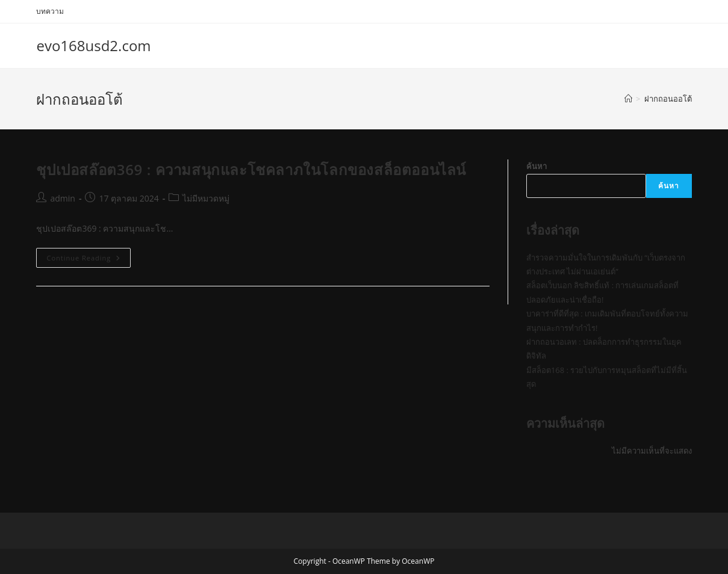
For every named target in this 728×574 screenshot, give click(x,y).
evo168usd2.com (93, 45)
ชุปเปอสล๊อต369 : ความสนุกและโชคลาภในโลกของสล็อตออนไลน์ (251, 169)
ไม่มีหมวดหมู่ (206, 198)
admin (62, 198)
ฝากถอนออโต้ (668, 99)
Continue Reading (89, 260)
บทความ (50, 11)
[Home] (628, 99)
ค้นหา (537, 166)
